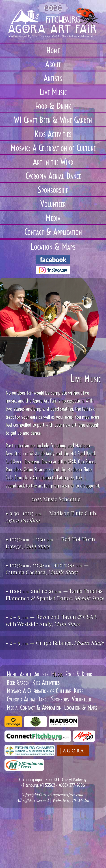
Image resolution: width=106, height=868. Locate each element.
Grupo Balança (54, 643)
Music (57, 674)
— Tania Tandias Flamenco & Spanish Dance (54, 594)
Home (12, 674)
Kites (79, 691)
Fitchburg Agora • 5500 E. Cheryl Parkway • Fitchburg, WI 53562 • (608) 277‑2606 (53, 782)
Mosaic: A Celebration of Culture (39, 691)
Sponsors (60, 699)
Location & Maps (81, 707)
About (26, 674)
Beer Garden (18, 682)
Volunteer (81, 699)
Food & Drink (79, 674)
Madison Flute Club (72, 513)
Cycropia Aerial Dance (27, 699)
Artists (41, 674)
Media (12, 707)
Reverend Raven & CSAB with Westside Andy (51, 620)
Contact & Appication (41, 707)
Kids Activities (46, 682)
